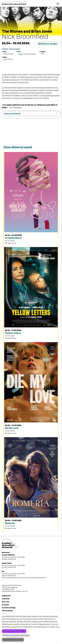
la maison (5, 605)
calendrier (6, 599)
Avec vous (6, 602)
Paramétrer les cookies (13, 640)
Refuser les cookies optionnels (16, 635)
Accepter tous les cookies (14, 631)
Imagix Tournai (8, 54)
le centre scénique (9, 608)
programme (6, 596)
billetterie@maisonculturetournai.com (15, 591)
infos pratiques (7, 611)
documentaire (15, 49)
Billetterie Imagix (48, 44)
